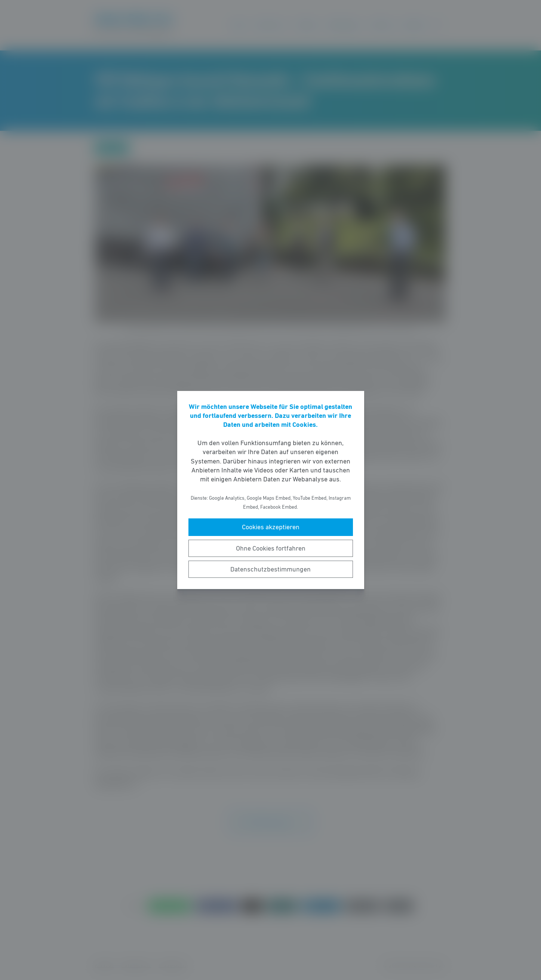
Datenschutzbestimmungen (270, 569)
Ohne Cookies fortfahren (271, 548)
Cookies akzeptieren (271, 527)
